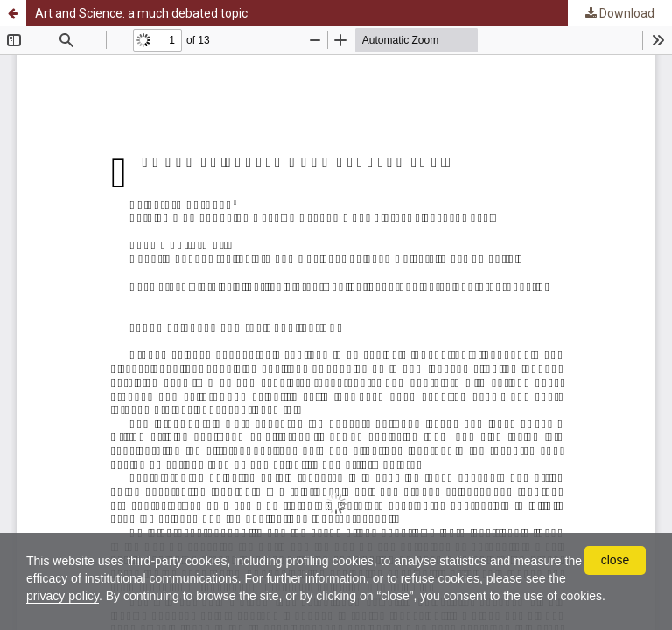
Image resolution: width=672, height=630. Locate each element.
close (616, 560)
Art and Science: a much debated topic (141, 13)
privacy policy (63, 596)
